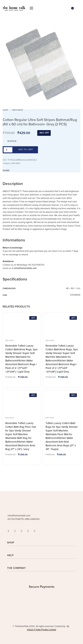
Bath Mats (18, 110)
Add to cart (26, 150)
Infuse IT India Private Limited (41, 630)
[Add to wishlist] (43, 150)
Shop (5, 110)
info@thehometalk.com (25, 268)
